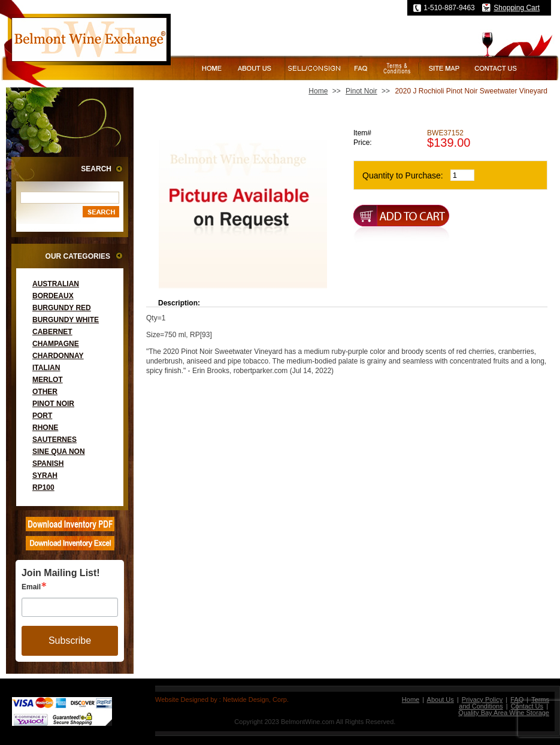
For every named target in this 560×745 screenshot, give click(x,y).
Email (31, 587)
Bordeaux (53, 296)
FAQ (517, 699)
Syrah (45, 476)
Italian (46, 368)
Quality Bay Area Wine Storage (504, 713)
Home (318, 91)
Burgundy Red (62, 308)
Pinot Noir (53, 404)
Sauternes (55, 440)
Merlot (48, 380)
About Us (441, 699)
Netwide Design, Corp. (256, 699)
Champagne (56, 344)
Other (45, 392)
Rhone (45, 428)
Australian (56, 284)
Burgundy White (66, 320)
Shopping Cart (517, 8)
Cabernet (52, 332)
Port (42, 416)
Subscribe (70, 640)
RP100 (43, 487)
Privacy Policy (482, 699)
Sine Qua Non (59, 452)
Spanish (48, 464)
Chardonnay (58, 356)
